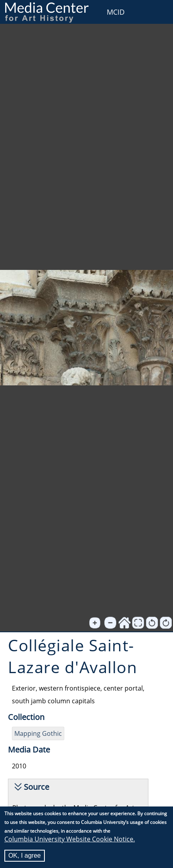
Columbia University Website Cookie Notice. (70, 839)
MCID (116, 12)
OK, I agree (25, 855)
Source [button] (37, 787)
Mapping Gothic (38, 733)
